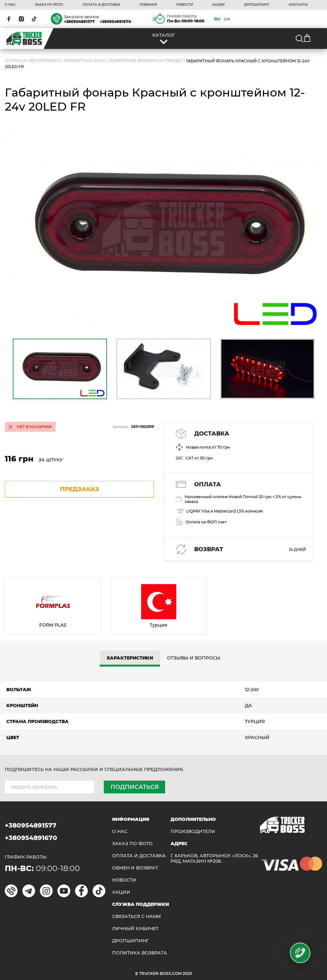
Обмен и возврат (135, 868)
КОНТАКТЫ (298, 5)
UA (227, 19)
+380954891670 (115, 22)
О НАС (10, 5)
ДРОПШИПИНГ (257, 5)
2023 (187, 973)
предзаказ (80, 489)
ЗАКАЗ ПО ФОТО (49, 5)
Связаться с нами (137, 917)
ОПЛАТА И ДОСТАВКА (101, 5)
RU (217, 19)
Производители (193, 832)
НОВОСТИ (185, 5)
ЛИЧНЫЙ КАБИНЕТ (135, 929)
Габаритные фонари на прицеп (146, 61)
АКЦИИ (218, 5)
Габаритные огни (85, 61)
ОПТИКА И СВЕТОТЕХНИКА (33, 61)
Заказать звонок (82, 17)
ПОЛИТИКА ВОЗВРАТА (140, 953)
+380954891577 (79, 22)
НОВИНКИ (148, 5)
